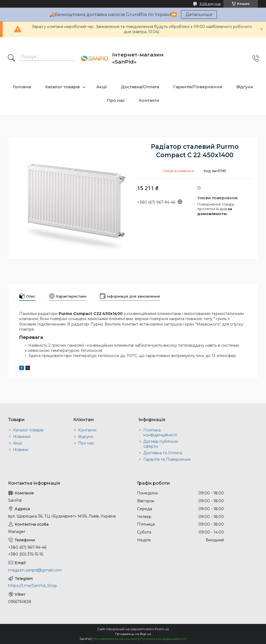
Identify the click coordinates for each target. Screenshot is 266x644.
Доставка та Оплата (163, 453)
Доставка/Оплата (140, 87)
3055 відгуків (210, 4)
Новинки (22, 437)
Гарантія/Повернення (198, 87)
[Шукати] (11, 58)
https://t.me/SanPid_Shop (33, 586)
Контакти (149, 100)
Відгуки (245, 87)
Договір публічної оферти (161, 444)
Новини (21, 450)
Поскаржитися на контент (115, 639)
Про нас (116, 100)
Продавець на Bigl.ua (133, 634)
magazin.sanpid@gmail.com (35, 570)
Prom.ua (162, 629)
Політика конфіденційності (160, 433)
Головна (22, 87)
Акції (102, 87)
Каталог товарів (62, 87)
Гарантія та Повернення (167, 459)
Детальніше (199, 15)
